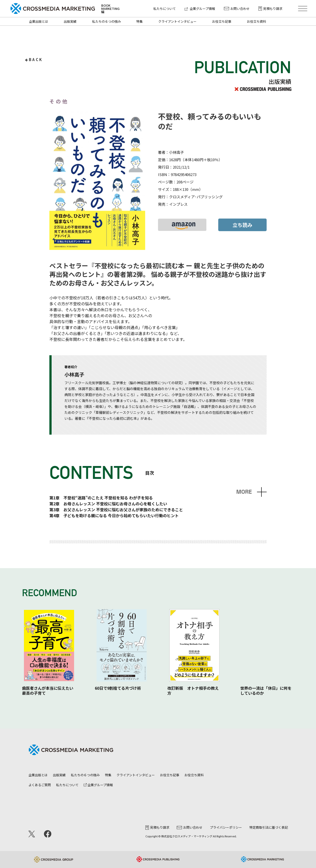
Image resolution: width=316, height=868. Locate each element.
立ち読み (242, 225)
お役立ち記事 (222, 21)
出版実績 (70, 21)
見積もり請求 (270, 9)
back (36, 59)
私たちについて (165, 9)
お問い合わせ (237, 9)
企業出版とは (39, 21)
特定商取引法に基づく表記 (269, 827)
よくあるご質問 (40, 785)
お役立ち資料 (257, 21)
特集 (139, 21)
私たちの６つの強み (107, 21)
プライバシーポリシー (226, 827)
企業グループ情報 (200, 9)
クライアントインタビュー (177, 21)
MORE (244, 492)
